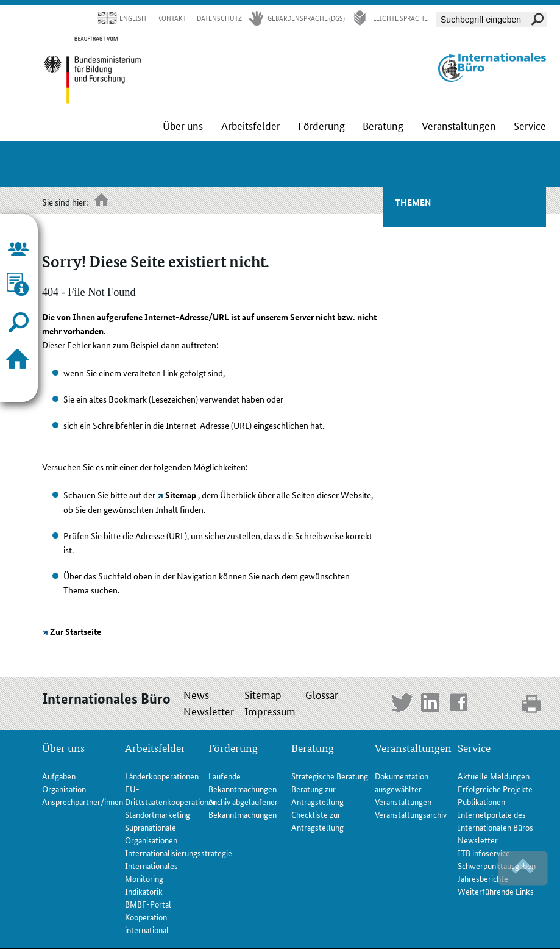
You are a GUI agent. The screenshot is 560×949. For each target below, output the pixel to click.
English (133, 18)
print (532, 704)
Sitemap (181, 495)
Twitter (402, 704)
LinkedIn (432, 704)
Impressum (270, 711)
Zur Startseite (76, 631)
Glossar (322, 694)
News (196, 694)
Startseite (102, 201)
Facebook (461, 704)
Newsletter (209, 711)
